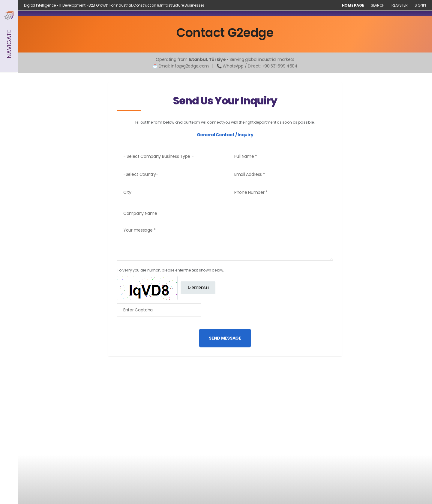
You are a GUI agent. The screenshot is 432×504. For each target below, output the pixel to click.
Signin (420, 5)
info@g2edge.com (190, 66)
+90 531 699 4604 (280, 66)
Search (378, 5)
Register (400, 5)
